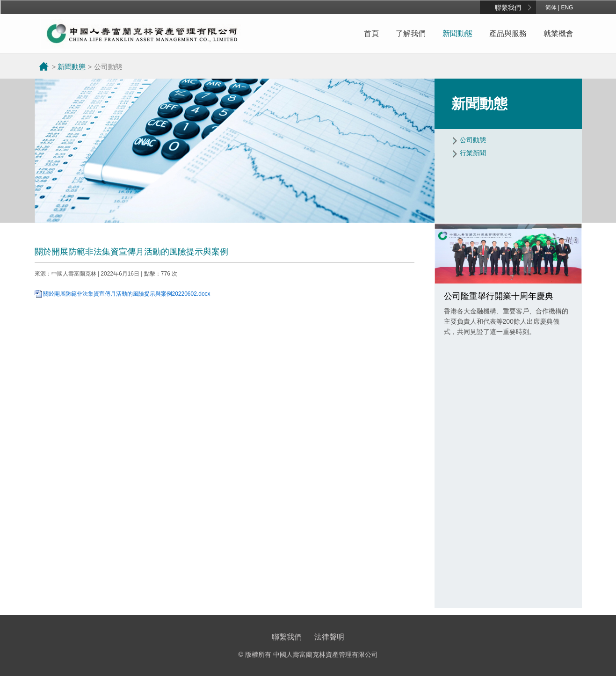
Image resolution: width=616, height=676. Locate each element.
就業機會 (558, 33)
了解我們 (411, 33)
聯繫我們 (508, 7)
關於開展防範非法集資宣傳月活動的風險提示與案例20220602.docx (127, 294)
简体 (551, 7)
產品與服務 (508, 33)
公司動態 (473, 140)
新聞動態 (457, 33)
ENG (567, 7)
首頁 (371, 33)
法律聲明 (329, 637)
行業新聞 (473, 153)
